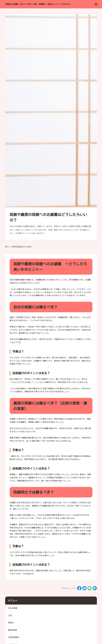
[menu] (96, 4)
